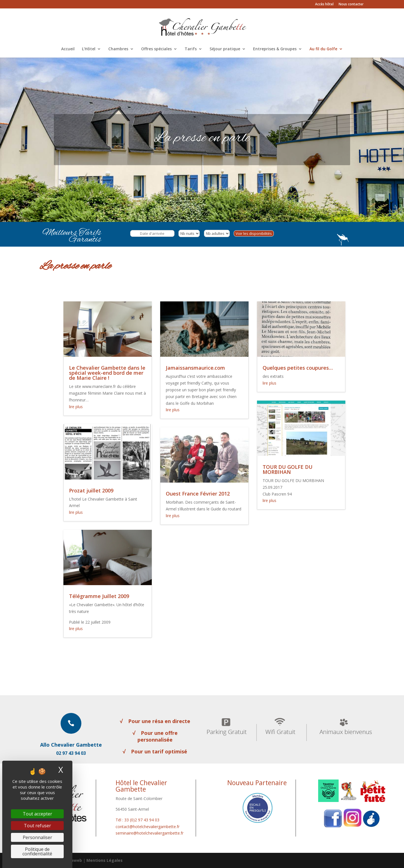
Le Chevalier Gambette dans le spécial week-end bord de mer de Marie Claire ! (107, 373)
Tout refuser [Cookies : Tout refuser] (37, 826)
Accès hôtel (324, 4)
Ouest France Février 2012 (198, 494)
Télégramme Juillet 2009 (99, 596)
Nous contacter (351, 4)
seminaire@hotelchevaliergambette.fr (150, 833)
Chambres (118, 49)
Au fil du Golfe (323, 49)
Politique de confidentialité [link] (37, 851)
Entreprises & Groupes (275, 49)
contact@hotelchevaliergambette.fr (148, 827)
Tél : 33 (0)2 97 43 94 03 (137, 820)
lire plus (76, 407)
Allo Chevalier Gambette (71, 745)
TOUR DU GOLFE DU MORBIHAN (288, 469)
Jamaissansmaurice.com (195, 368)
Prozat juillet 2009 (91, 490)
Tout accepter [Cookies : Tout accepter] (37, 814)
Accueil (68, 49)
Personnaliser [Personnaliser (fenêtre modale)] (37, 837)
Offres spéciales (156, 49)
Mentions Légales (105, 860)
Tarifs (191, 49)
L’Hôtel (89, 49)
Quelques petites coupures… (298, 368)
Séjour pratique (225, 49)
